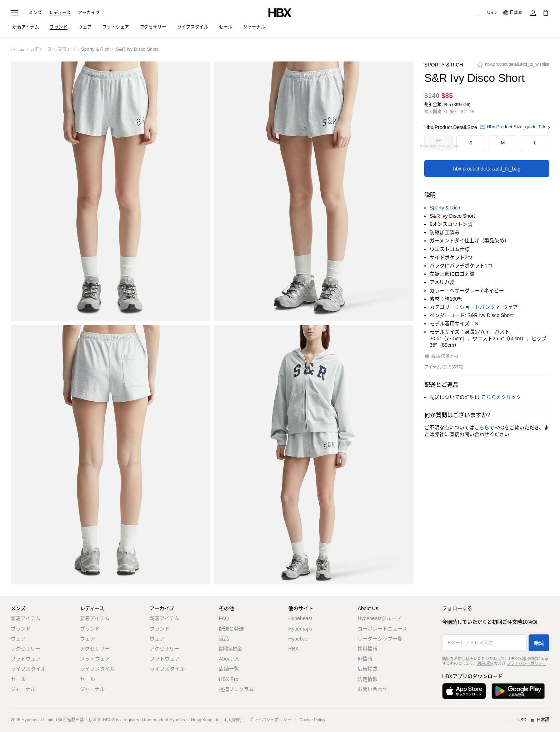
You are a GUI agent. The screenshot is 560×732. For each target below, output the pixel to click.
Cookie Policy (312, 720)
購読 (539, 643)
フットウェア (26, 659)
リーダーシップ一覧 (380, 639)
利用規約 (485, 663)
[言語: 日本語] (513, 13)
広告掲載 (367, 669)
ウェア (510, 307)
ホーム (18, 49)
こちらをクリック (501, 397)
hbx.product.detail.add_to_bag (487, 169)
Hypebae (298, 639)
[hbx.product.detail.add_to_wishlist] (513, 66)
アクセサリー (26, 649)
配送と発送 (231, 629)
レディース (60, 13)
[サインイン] (533, 13)
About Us (229, 659)
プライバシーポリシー (526, 663)
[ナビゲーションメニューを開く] (14, 13)
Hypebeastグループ (379, 618)
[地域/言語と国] (528, 720)
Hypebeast (300, 618)
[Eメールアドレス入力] (484, 643)
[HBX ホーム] (280, 12)
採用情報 (367, 649)
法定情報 (367, 679)
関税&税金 (231, 649)
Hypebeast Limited (39, 720)
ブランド (67, 49)
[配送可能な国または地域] (486, 13)
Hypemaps (300, 629)
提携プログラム (236, 689)
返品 (224, 639)
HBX (293, 649)
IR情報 (365, 659)
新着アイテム (26, 618)
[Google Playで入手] (518, 691)
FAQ (224, 618)
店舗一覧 (229, 669)
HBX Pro (229, 679)
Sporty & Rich (95, 49)
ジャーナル (23, 689)
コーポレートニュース (382, 629)
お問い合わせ (372, 689)
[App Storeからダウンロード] (464, 691)
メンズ (35, 13)
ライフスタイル (28, 669)
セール (18, 679)
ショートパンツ (477, 307)
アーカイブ (89, 13)
